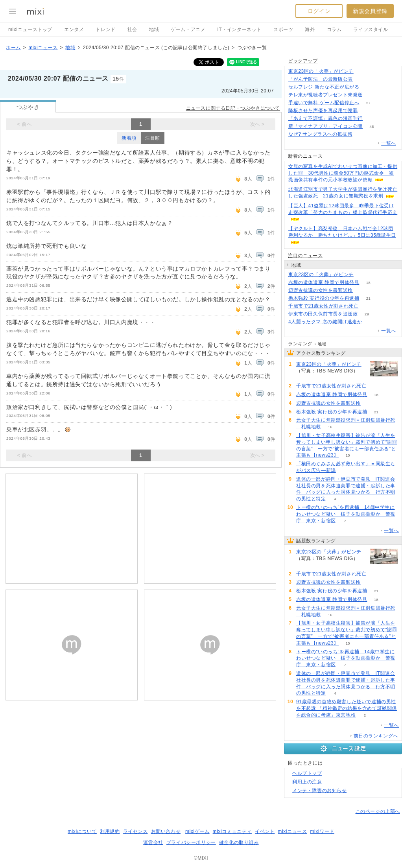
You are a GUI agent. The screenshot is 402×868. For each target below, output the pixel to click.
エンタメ (74, 29)
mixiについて (82, 831)
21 (368, 298)
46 (372, 126)
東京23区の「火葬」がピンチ (321, 71)
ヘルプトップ (307, 773)
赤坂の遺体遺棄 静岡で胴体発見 (324, 282)
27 (368, 103)
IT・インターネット (239, 29)
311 (362, 71)
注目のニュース (305, 256)
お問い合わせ (166, 831)
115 (368, 306)
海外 (310, 29)
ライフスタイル (371, 29)
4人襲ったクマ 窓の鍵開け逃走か (325, 322)
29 (367, 314)
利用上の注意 (307, 782)
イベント (265, 831)
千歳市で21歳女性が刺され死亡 (323, 306)
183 (371, 322)
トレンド (105, 29)
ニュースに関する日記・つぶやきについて (233, 108)
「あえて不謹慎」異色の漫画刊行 (325, 118)
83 (362, 79)
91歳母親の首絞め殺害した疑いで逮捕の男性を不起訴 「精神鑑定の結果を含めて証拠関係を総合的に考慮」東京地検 (347, 708)
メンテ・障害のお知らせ (320, 791)
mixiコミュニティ (232, 831)
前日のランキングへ (376, 736)
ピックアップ (303, 61)
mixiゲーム (197, 831)
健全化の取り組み (239, 842)
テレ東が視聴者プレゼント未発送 (325, 95)
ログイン (319, 11)
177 (367, 111)
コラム (334, 29)
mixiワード (322, 831)
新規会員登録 (370, 11)
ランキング (300, 344)
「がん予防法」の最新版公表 (321, 79)
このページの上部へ (378, 811)
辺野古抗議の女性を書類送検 (321, 290)
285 (361, 134)
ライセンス (136, 831)
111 (372, 95)
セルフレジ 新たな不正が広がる (324, 87)
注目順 (153, 138)
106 (372, 119)
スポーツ (283, 29)
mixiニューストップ (30, 29)
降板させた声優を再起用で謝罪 (323, 111)
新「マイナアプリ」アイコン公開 (325, 126)
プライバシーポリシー (191, 842)
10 (348, 455)
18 (368, 283)
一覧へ (389, 143)
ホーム (13, 48)
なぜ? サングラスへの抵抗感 (320, 134)
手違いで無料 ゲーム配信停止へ (324, 103)
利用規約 (110, 831)
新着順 (129, 138)
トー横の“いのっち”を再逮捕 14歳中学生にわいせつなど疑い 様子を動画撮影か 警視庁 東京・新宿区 (346, 514)
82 (362, 290)
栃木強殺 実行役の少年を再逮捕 (324, 298)
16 (330, 427)
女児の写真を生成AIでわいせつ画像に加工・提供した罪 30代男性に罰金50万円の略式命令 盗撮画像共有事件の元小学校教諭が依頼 (343, 173)
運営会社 (153, 842)
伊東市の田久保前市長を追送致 (323, 314)
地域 (154, 29)
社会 (132, 29)
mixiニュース (43, 48)
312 (362, 275)
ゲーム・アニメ (188, 29)
